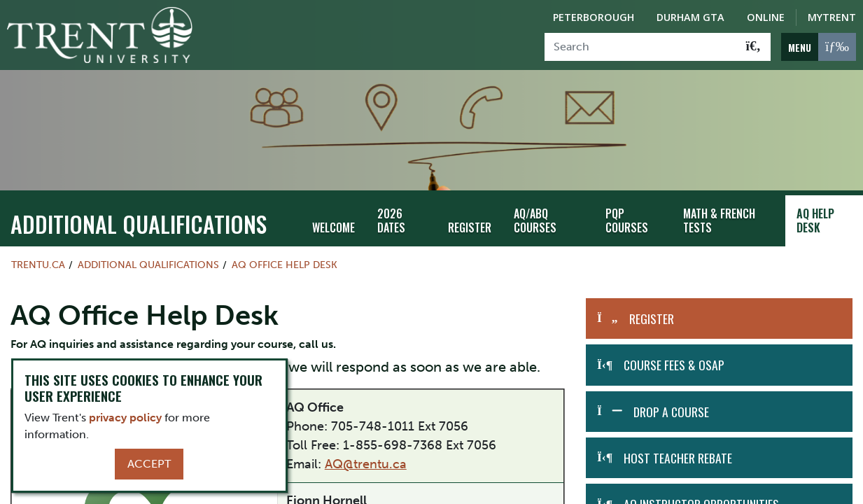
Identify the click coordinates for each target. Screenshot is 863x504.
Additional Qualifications (139, 224)
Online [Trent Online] (766, 17)
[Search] (641, 47)
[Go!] (753, 47)
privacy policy (125, 418)
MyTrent (832, 17)
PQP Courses (627, 221)
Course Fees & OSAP (674, 365)
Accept (149, 464)
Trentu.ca (38, 265)
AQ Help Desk (815, 221)
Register (470, 227)
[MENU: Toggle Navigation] (819, 47)
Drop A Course (671, 412)
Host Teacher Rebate (678, 458)
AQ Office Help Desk (285, 265)
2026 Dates (391, 221)
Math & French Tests (719, 221)
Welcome (334, 227)
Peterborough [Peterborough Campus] (594, 17)
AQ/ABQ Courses (535, 221)
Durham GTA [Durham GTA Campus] (690, 17)
